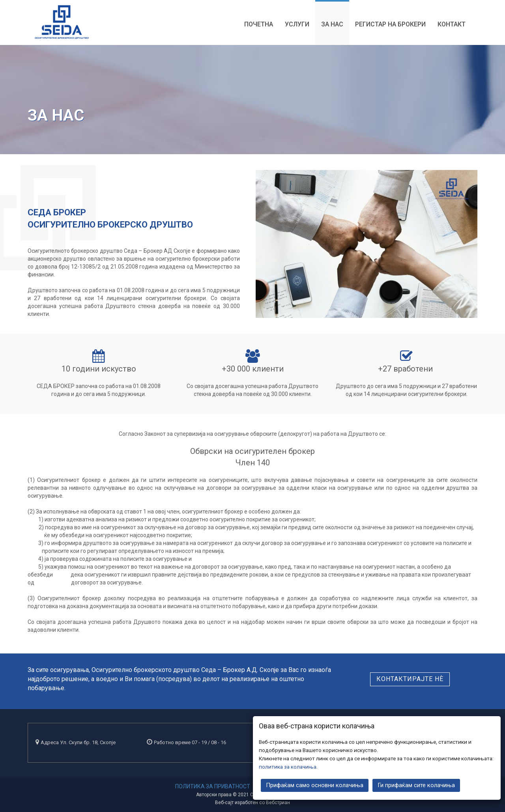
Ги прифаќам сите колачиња (416, 785)
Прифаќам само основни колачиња (315, 785)
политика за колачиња (288, 766)
